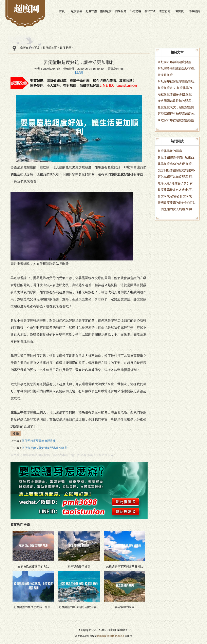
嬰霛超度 (102, 636)
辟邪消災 (120, 636)
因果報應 (121, 11)
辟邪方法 (150, 11)
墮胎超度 (106, 11)
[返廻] (79, 72)
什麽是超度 (165, 75)
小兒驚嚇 (135, 11)
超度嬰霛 (77, 11)
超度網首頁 (50, 48)
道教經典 (194, 11)
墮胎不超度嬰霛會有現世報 (39, 441)
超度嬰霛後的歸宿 (170, 151)
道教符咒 (165, 11)
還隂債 (180, 11)
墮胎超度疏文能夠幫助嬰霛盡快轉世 (44, 448)
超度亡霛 (91, 11)
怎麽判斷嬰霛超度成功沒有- (176, 170)
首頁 (62, 11)
